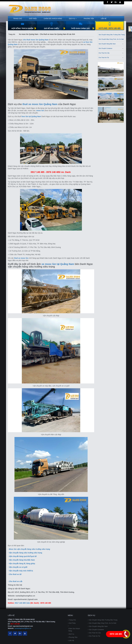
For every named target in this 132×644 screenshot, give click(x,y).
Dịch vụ (73, 19)
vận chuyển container (111, 48)
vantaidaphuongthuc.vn (23, 628)
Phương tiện (89, 19)
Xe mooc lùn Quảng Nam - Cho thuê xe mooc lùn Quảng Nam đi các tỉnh (47, 34)
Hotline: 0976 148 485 (110, 28)
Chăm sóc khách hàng (53, 19)
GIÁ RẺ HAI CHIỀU (52, 28)
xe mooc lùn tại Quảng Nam (58, 264)
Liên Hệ (104, 19)
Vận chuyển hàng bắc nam (111, 44)
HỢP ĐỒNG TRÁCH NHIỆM (22, 28)
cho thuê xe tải (111, 57)
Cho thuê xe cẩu (111, 53)
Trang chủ (18, 19)
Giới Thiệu (33, 19)
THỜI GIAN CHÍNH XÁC (81, 28)
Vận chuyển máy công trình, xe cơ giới (111, 39)
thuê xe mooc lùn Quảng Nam (40, 104)
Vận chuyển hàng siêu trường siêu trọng (111, 34)
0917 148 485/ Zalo (22, 603)
